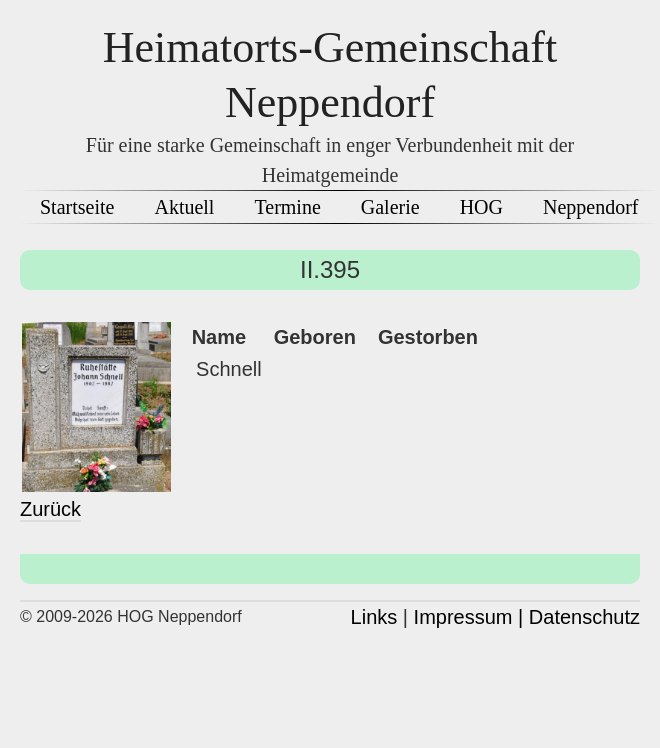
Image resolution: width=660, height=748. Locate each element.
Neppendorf (591, 207)
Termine (287, 207)
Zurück (50, 509)
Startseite (77, 207)
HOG (481, 207)
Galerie (390, 207)
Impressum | (469, 617)
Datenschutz (584, 617)
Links (374, 617)
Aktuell (184, 207)
